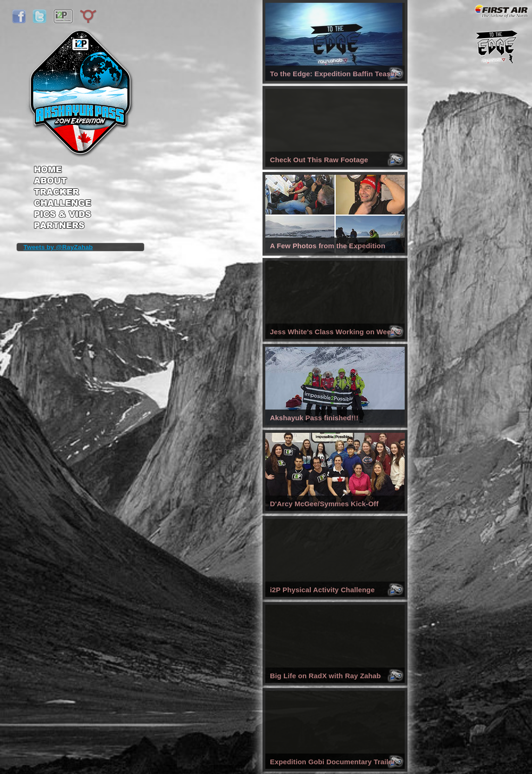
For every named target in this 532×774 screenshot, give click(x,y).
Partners (62, 226)
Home (62, 166)
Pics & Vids (62, 216)
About (62, 181)
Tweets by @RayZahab (58, 247)
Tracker (62, 193)
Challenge (62, 204)
